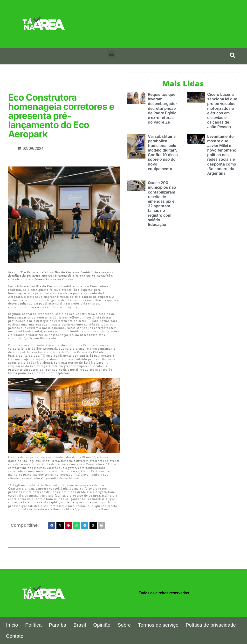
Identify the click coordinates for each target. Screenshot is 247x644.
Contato (15, 636)
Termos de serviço (158, 625)
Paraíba (58, 625)
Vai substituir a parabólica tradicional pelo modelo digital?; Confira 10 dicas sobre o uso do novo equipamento (163, 152)
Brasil (80, 625)
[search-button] (233, 55)
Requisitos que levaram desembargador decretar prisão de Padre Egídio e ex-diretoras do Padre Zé (162, 108)
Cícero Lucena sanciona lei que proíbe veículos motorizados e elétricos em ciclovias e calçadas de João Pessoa (222, 111)
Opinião (102, 625)
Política (34, 625)
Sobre (124, 625)
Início (12, 625)
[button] (111, 54)
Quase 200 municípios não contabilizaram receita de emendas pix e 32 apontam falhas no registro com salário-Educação (162, 204)
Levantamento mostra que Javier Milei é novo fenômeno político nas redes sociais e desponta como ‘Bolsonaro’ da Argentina (222, 155)
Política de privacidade (211, 625)
